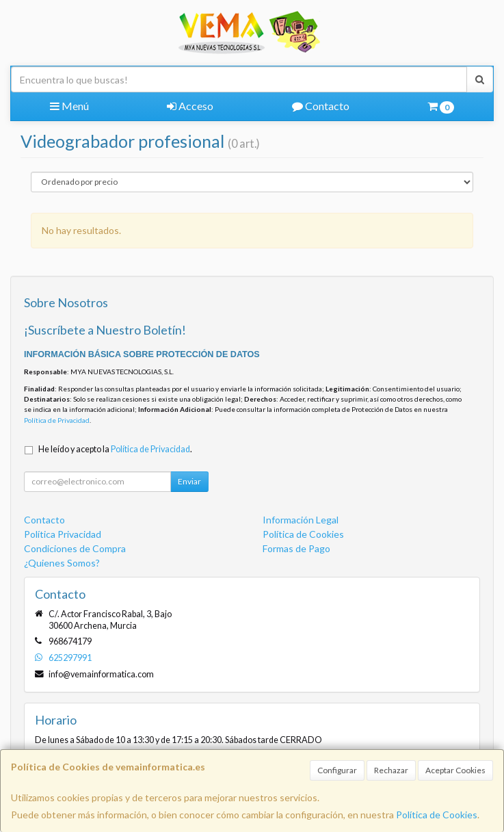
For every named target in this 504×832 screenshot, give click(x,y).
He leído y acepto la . (115, 449)
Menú (69, 106)
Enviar (189, 481)
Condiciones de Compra (75, 548)
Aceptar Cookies (455, 770)
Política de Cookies (437, 815)
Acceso (190, 106)
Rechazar (391, 770)
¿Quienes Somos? (62, 563)
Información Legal (301, 520)
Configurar (337, 770)
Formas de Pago (296, 548)
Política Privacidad (63, 534)
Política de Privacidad (57, 420)
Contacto (321, 106)
